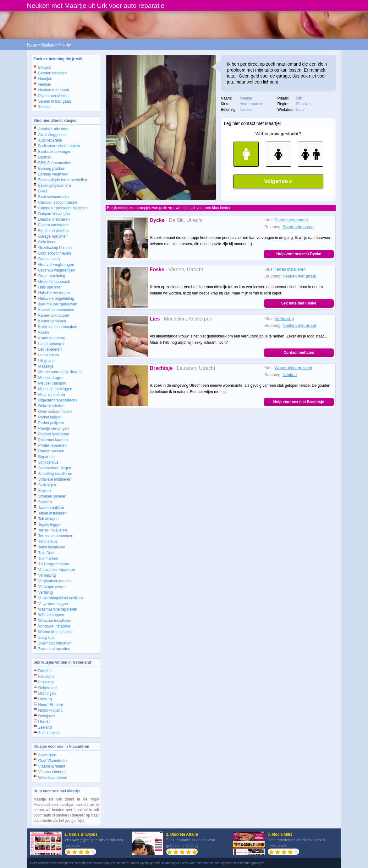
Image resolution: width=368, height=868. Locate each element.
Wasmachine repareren (58, 609)
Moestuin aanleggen (55, 389)
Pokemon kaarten (53, 440)
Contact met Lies (299, 353)
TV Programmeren (54, 564)
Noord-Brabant (51, 705)
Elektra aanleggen (54, 225)
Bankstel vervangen (55, 152)
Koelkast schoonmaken (58, 327)
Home (32, 45)
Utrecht (44, 722)
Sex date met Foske (299, 303)
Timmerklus (48, 542)
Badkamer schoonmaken (59, 146)
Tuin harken (48, 558)
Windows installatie (54, 626)
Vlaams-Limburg (52, 772)
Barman (45, 157)
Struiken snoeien (52, 496)
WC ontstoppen (51, 615)
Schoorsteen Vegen (55, 468)
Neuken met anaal (54, 90)
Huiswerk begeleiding (56, 299)
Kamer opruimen (52, 321)
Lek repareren (50, 349)
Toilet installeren (52, 547)
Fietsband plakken (54, 231)
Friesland (46, 682)
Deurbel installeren (54, 219)
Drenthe (45, 671)
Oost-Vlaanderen (53, 761)
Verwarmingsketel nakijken (61, 598)
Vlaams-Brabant (52, 766)
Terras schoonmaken (56, 536)
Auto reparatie (50, 140)
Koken (44, 332)
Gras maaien (49, 259)
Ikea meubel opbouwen (58, 304)
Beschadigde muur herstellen (63, 180)
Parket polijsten (51, 423)
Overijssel (47, 716)
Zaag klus (47, 638)
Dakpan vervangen (54, 214)
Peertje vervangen (54, 429)
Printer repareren (53, 445)
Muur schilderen (52, 395)
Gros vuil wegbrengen (57, 270)
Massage (46, 366)
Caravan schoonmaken (58, 202)
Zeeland (45, 727)
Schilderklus (49, 462)
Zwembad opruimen (55, 643)
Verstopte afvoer (52, 587)
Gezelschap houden (55, 248)
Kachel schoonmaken (56, 310)
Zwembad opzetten (54, 649)
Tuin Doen (47, 553)
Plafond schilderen (54, 434)
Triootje (45, 107)
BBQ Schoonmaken (55, 163)
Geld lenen (47, 242)
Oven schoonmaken (55, 412)
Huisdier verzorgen (54, 293)
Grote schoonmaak (54, 282)
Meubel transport (52, 383)
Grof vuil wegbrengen (56, 265)
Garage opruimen (53, 236)
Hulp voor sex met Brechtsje (299, 402)
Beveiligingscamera (55, 186)
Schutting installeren (55, 474)
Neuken (48, 45)
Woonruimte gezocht (56, 632)
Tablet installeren (52, 513)
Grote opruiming (52, 276)
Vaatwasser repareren (57, 570)
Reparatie (47, 457)
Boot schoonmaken (55, 197)
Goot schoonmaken (55, 253)
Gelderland (48, 688)
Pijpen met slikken (54, 96)
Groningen (47, 693)
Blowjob (45, 67)
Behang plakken (52, 169)
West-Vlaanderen (53, 778)
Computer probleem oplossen (63, 208)
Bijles (43, 191)
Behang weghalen (53, 174)
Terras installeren (53, 530)
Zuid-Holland (49, 733)
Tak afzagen (49, 519)
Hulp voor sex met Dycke (299, 254)
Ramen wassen (51, 451)
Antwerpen (47, 755)
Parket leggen (50, 417)
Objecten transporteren (58, 400)
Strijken (45, 491)
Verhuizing (47, 575)
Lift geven (47, 361)
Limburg (45, 699)
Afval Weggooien (53, 135)
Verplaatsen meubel (55, 581)
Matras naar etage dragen (60, 372)
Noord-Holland (50, 710)
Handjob (45, 79)
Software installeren (55, 479)
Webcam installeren (55, 621)
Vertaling (46, 592)
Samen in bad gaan (55, 101)
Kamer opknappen (54, 315)
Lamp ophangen (52, 344)
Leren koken (49, 355)
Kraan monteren (52, 338)
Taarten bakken (51, 508)
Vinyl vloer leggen (53, 604)
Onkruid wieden (51, 406)
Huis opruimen (50, 287)
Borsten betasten (53, 73)
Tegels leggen (50, 525)
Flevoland (47, 677)
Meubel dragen (51, 378)
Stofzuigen (47, 485)
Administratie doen (54, 129)
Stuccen (45, 502)
